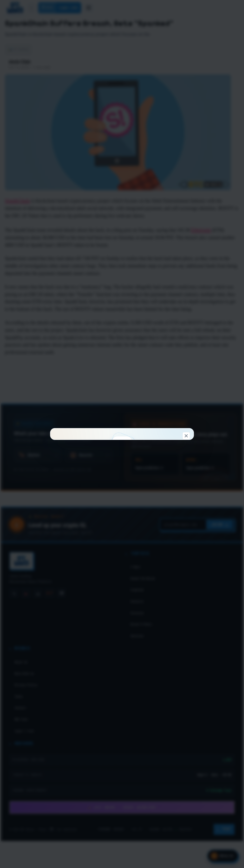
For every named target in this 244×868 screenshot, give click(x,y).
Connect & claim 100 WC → (89, 503)
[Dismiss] (186, 335)
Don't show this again (122, 531)
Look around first (154, 503)
